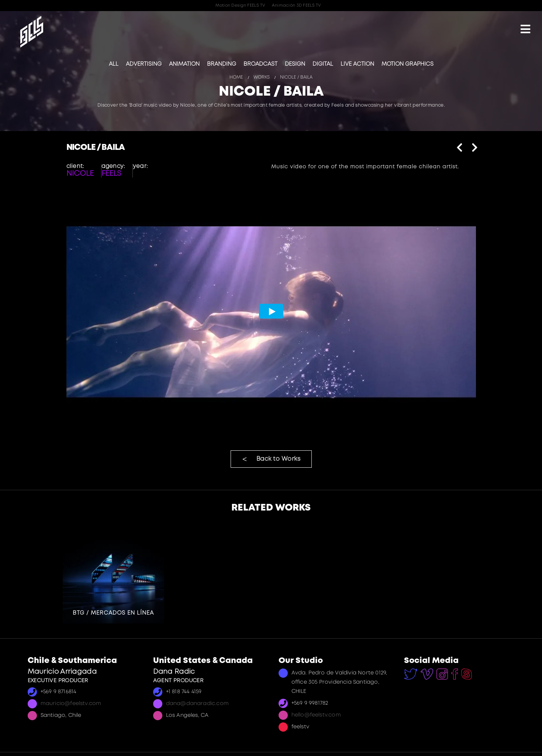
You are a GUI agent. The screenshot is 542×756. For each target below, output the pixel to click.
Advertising (144, 64)
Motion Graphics (408, 64)
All (114, 64)
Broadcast (260, 64)
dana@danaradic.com (198, 704)
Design (295, 64)
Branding (222, 64)
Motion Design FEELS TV (240, 6)
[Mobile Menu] (525, 30)
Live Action (357, 64)
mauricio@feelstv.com (71, 704)
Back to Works (279, 459)
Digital (323, 64)
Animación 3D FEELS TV (296, 6)
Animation (184, 64)
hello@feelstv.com (316, 715)
